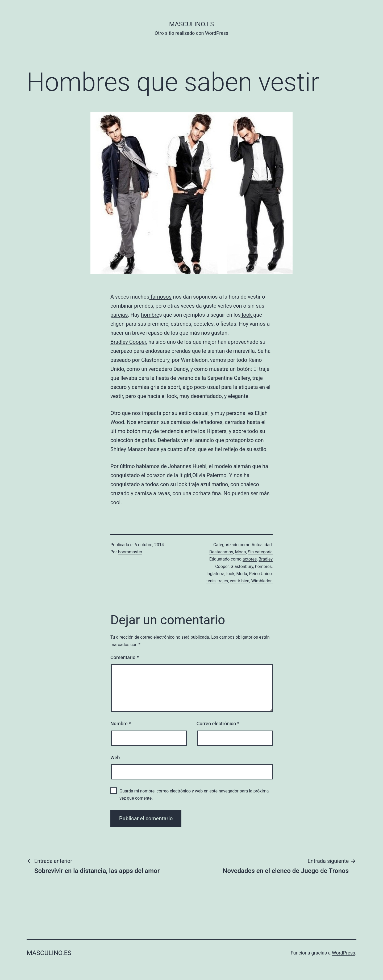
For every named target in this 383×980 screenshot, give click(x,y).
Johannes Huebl (187, 466)
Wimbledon (262, 581)
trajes (223, 581)
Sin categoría (260, 552)
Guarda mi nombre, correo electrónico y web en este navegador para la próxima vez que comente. (194, 795)
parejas (119, 315)
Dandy (181, 369)
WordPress (344, 953)
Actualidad (262, 545)
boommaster (130, 552)
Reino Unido (260, 574)
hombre (150, 315)
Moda (241, 552)
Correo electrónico (218, 724)
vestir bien (240, 581)
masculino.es (191, 24)
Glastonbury (242, 567)
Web (115, 758)
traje (264, 369)
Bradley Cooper (128, 342)
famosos (160, 297)
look (247, 315)
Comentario (125, 657)
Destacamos (221, 552)
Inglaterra (215, 574)
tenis (211, 581)
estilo (260, 449)
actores (250, 559)
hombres (263, 567)
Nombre (121, 724)
